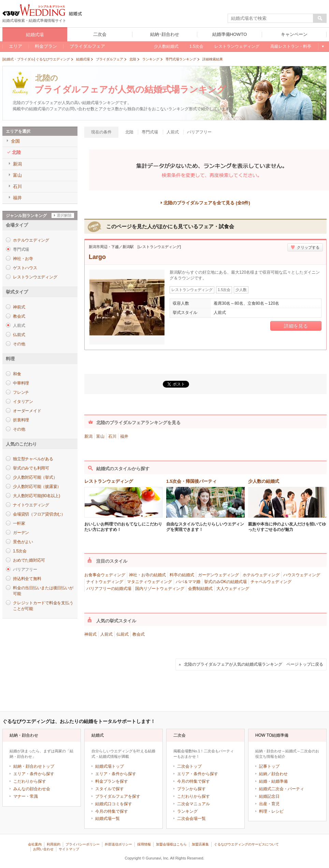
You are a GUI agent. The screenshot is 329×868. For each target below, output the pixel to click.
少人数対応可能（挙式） (35, 477)
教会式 (19, 316)
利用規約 (54, 844)
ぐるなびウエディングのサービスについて (246, 844)
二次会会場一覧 (191, 819)
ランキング (187, 811)
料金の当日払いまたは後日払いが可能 (43, 591)
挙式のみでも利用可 (31, 468)
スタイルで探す (110, 789)
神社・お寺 (23, 259)
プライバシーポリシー (83, 844)
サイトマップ (69, 849)
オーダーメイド (27, 411)
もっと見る (322, 46)
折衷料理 (21, 420)
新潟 (88, 436)
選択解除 (64, 215)
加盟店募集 (200, 844)
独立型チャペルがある (33, 459)
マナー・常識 (26, 796)
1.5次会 (20, 551)
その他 (19, 344)
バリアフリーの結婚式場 (109, 589)
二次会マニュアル (194, 804)
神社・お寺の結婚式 (147, 575)
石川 (112, 436)
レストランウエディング (35, 277)
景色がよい (23, 542)
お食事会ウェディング (105, 575)
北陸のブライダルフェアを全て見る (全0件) (207, 203)
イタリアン (23, 402)
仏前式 (19, 335)
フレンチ (21, 392)
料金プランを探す (112, 781)
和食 (17, 374)
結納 (263, 774)
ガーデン (21, 533)
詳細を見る (296, 326)
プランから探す (191, 789)
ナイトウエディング (31, 505)
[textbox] (271, 18)
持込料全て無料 (27, 579)
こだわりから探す (30, 781)
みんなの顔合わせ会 (32, 789)
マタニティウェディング (149, 582)
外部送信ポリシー (118, 844)
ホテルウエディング (31, 240)
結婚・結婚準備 (273, 781)
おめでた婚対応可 (29, 560)
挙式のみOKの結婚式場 (225, 582)
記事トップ (269, 766)
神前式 (19, 307)
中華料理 (21, 383)
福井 (124, 436)
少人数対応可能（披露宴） (37, 487)
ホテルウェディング (261, 575)
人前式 (106, 634)
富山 (100, 436)
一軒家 (19, 523)
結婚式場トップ (110, 766)
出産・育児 (269, 804)
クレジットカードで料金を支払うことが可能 (43, 606)
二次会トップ (189, 766)
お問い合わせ (43, 849)
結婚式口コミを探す (114, 804)
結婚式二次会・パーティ (282, 789)
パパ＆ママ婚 (188, 582)
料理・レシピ (271, 811)
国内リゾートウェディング (160, 589)
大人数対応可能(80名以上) (37, 496)
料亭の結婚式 (182, 575)
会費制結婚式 (200, 589)
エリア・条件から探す (34, 774)
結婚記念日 (269, 796)
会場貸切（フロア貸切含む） (39, 514)
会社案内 (35, 844)
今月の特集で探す (112, 811)
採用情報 (144, 844)
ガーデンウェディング (218, 575)
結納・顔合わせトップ (34, 766)
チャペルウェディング (271, 582)
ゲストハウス (25, 268)
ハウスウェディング (302, 575)
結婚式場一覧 (108, 819)
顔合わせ (280, 774)
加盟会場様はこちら (171, 844)
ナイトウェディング (105, 582)
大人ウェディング (233, 589)
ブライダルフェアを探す (118, 796)
